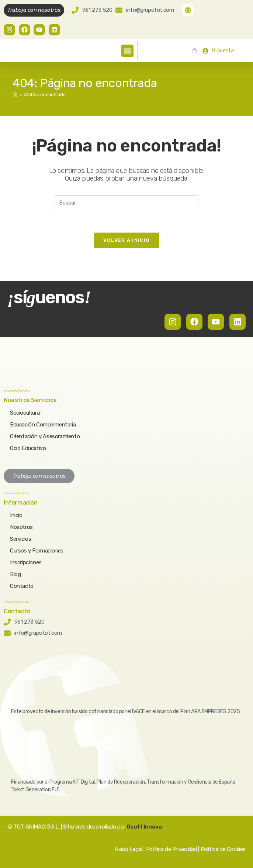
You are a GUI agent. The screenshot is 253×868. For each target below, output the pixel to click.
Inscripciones (26, 562)
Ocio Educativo (28, 448)
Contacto (22, 586)
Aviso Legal (129, 849)
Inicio (16, 515)
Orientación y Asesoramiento (45, 436)
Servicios (20, 539)
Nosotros (21, 527)
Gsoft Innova (144, 827)
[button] (127, 51)
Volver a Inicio (127, 240)
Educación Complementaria (43, 425)
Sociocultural (25, 413)
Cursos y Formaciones (37, 551)
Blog (15, 574)
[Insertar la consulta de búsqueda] (126, 203)
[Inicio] (15, 95)
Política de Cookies (223, 849)
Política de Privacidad (171, 849)
